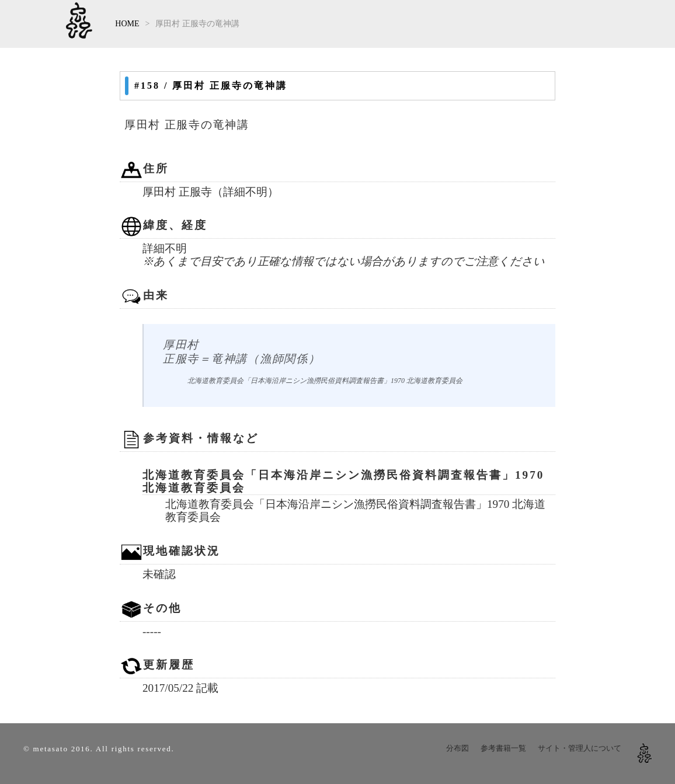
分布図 (457, 748)
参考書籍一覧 (503, 748)
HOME (127, 24)
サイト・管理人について (580, 748)
